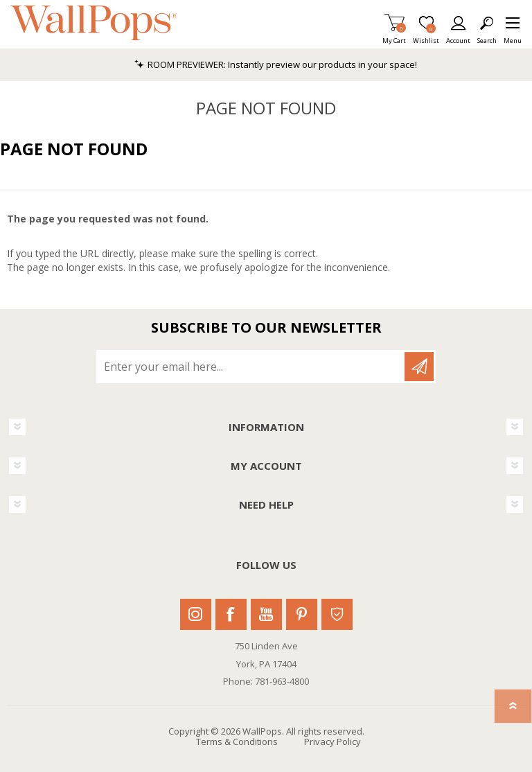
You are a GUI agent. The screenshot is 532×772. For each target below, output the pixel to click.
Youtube (266, 614)
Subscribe (419, 367)
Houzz (337, 614)
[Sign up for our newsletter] (251, 367)
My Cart (394, 36)
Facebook (231, 614)
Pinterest (302, 614)
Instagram (196, 614)
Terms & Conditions (237, 742)
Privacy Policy (332, 742)
